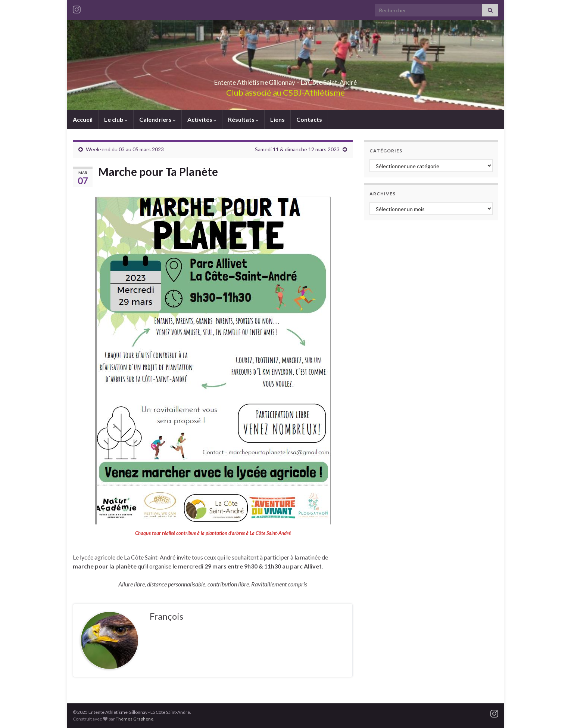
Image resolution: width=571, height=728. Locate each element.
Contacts (309, 119)
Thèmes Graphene (135, 719)
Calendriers (157, 119)
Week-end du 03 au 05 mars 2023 (125, 149)
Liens (277, 119)
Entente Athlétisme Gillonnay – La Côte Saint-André (285, 80)
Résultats (243, 119)
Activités (202, 119)
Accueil (83, 119)
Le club (116, 119)
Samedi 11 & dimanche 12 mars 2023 (297, 149)
